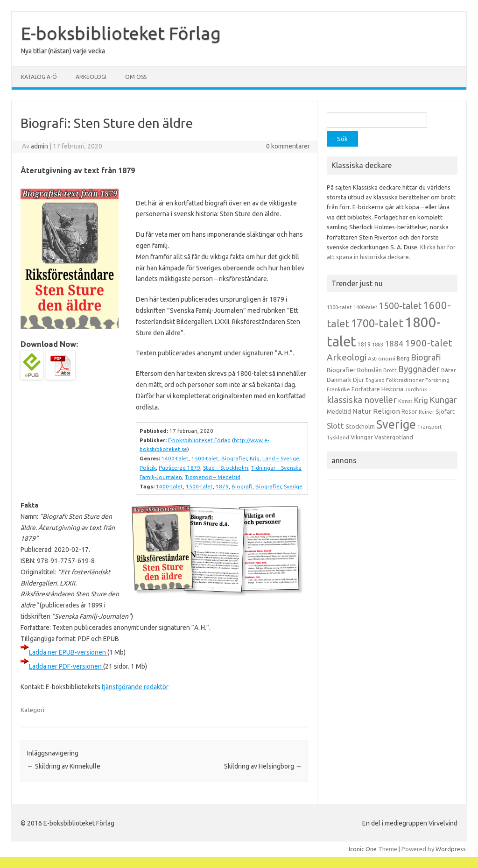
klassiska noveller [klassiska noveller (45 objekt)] (362, 400)
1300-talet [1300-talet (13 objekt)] (339, 307)
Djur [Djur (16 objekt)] (358, 380)
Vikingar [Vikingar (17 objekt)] (362, 437)
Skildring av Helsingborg (263, 766)
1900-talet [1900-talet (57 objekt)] (429, 343)
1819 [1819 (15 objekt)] (364, 344)
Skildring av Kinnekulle (64, 766)
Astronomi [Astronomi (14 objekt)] (382, 358)
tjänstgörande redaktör (135, 687)
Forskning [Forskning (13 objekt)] (437, 380)
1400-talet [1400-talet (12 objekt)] (365, 307)
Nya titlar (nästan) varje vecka (63, 51)
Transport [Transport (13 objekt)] (430, 427)
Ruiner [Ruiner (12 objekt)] (426, 412)
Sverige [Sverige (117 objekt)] (396, 424)
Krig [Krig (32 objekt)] (421, 400)
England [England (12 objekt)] (375, 380)
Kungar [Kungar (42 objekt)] (443, 400)
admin (39, 146)
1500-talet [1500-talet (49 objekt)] (400, 306)
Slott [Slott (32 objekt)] (335, 426)
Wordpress (451, 849)
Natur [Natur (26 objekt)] (362, 411)
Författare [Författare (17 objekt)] (366, 389)
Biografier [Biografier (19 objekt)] (341, 370)
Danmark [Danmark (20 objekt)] (339, 380)
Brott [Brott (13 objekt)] (390, 370)
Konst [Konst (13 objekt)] (405, 401)
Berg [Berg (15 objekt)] (403, 358)
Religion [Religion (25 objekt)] (387, 411)
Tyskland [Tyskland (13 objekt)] (338, 438)
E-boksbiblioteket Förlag (121, 33)
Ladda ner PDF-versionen (66, 666)
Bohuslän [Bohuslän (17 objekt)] (369, 370)
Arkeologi (91, 77)
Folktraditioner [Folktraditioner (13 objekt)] (405, 380)
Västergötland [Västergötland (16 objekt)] (394, 437)
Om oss (136, 77)
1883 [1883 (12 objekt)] (378, 345)
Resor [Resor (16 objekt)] (409, 411)
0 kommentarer (288, 146)
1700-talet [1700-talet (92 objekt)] (377, 323)
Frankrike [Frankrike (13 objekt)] (338, 389)
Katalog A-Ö (39, 77)
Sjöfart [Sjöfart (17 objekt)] (445, 411)
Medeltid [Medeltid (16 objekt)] (339, 411)
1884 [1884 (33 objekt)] (394, 343)
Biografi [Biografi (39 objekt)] (426, 357)
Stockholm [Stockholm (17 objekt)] (360, 426)
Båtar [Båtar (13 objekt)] (448, 370)
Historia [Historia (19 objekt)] (392, 389)
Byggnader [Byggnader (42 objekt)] (419, 369)
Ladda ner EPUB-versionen (68, 652)
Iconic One (363, 849)
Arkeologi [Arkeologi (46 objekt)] (347, 357)
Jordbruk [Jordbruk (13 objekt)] (416, 389)
